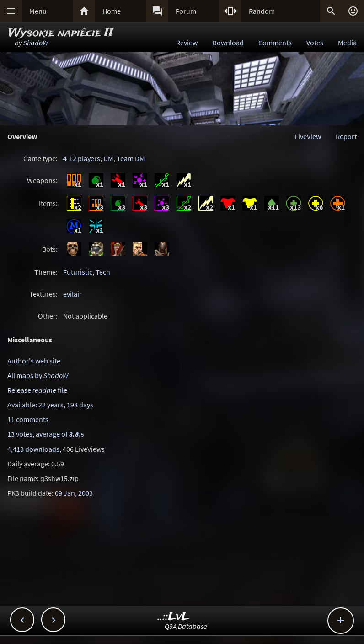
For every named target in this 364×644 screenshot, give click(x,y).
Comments (275, 43)
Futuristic (78, 272)
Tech (103, 272)
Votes (315, 43)
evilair (72, 294)
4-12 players (82, 158)
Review (187, 43)
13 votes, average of (45, 434)
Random (262, 11)
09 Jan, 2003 (74, 493)
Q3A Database (186, 626)
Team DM (131, 158)
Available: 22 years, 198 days (50, 405)
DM (108, 158)
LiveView (308, 136)
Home (112, 11)
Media (347, 43)
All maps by (38, 375)
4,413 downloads (33, 449)
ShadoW (36, 43)
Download (228, 43)
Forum (186, 11)
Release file (37, 390)
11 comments (28, 419)
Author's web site (34, 361)
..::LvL (174, 617)
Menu (38, 11)
